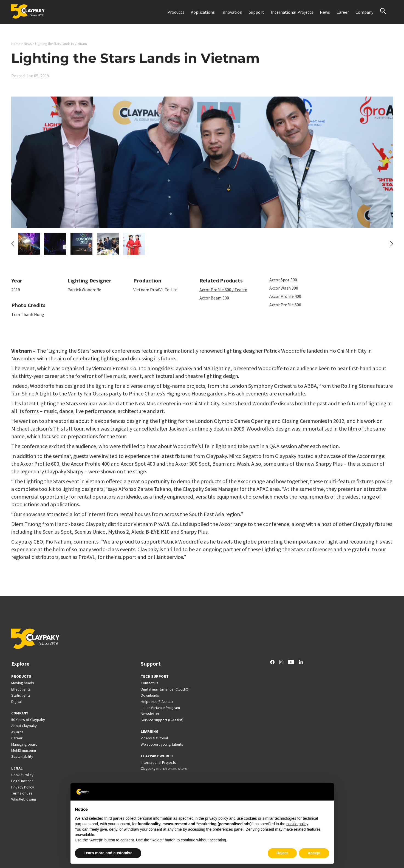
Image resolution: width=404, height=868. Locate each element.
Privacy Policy (23, 787)
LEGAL (17, 768)
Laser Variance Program (160, 708)
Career (343, 12)
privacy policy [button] (217, 818)
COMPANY (20, 713)
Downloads (150, 695)
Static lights (21, 695)
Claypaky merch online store (164, 768)
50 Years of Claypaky (28, 720)
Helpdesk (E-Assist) (157, 702)
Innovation (232, 12)
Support (256, 12)
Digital (16, 702)
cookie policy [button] (297, 824)
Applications (203, 12)
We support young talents (162, 744)
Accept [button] (314, 853)
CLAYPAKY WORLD (157, 756)
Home (16, 44)
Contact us (149, 683)
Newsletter (150, 714)
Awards (17, 732)
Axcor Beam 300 (214, 301)
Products (176, 12)
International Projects (292, 12)
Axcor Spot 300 (283, 283)
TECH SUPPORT (155, 676)
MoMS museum (24, 750)
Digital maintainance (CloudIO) (165, 689)
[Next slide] (392, 247)
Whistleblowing (24, 799)
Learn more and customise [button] (108, 853)
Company (364, 12)
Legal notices (22, 781)
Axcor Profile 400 (285, 300)
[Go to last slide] (13, 247)
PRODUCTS (21, 676)
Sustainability (22, 756)
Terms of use (22, 793)
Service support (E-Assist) (162, 720)
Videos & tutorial (154, 738)
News (325, 12)
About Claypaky (24, 726)
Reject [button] (282, 853)
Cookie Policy (22, 775)
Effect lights (21, 689)
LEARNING (150, 731)
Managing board (24, 744)
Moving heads (23, 683)
